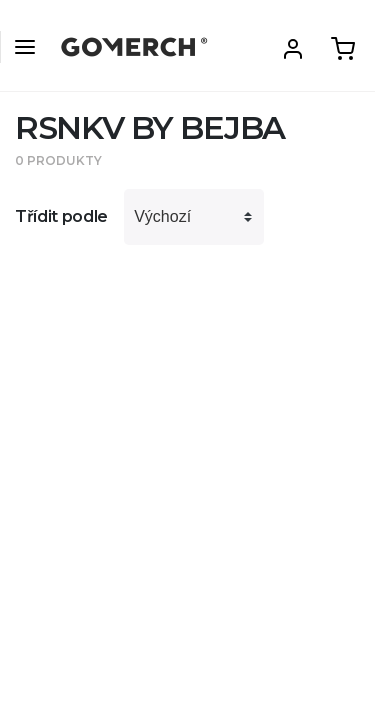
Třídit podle (61, 216)
